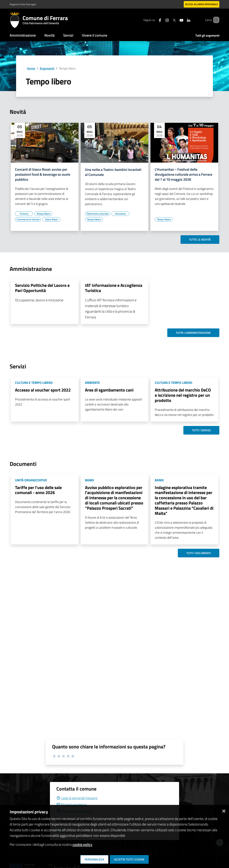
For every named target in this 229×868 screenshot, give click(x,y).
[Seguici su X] (169, 20)
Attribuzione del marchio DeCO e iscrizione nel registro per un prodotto (183, 395)
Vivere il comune (95, 35)
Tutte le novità (200, 239)
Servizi (68, 35)
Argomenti (47, 68)
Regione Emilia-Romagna (23, 4)
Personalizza (94, 859)
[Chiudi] (224, 810)
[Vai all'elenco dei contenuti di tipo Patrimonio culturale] (98, 214)
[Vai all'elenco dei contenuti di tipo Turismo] (24, 214)
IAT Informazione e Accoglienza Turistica (114, 288)
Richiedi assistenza (71, 804)
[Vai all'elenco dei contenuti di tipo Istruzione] (120, 214)
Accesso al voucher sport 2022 (43, 390)
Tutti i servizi (201, 430)
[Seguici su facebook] (155, 20)
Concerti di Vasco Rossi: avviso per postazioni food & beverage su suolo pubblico (43, 174)
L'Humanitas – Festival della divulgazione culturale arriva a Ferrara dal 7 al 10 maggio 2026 (183, 174)
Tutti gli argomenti (207, 35)
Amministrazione (23, 35)
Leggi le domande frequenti (77, 798)
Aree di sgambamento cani (109, 390)
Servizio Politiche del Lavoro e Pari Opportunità (42, 288)
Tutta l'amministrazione (193, 333)
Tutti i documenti (199, 553)
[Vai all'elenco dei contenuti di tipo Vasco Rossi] (51, 219)
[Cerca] (215, 20)
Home (31, 68)
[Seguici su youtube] (176, 20)
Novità (49, 35)
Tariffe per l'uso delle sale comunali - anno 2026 (38, 490)
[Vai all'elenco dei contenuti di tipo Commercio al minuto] (28, 219)
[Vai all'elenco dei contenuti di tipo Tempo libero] (43, 214)
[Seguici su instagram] (162, 20)
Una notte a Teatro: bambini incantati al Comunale (113, 172)
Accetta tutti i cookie (129, 859)
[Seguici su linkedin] (183, 20)
